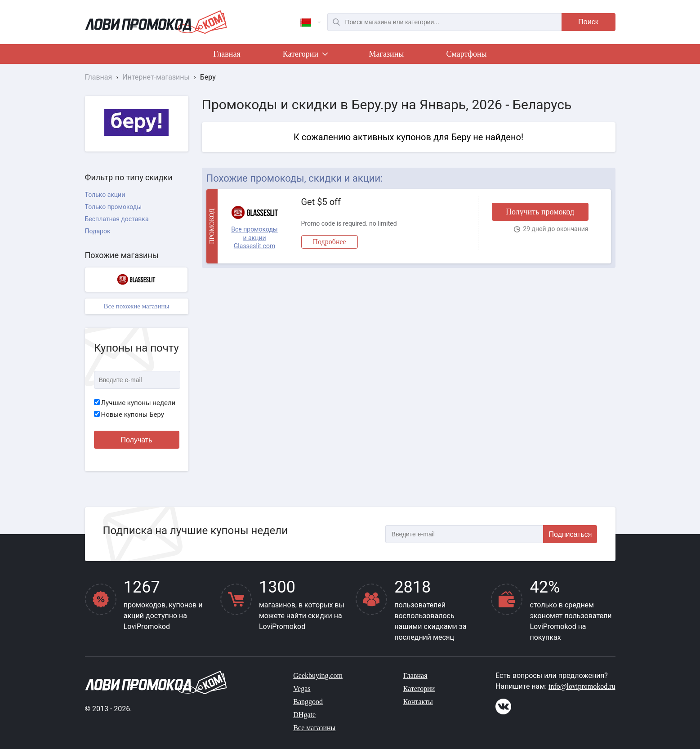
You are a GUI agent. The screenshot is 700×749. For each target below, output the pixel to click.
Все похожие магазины (136, 306)
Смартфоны (466, 54)
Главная (227, 54)
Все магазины (314, 728)
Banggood (308, 702)
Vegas (302, 689)
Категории (305, 56)
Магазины (387, 54)
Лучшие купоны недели (135, 403)
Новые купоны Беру (129, 415)
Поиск (588, 22)
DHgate (304, 715)
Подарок (98, 231)
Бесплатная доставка (117, 219)
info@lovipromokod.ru (582, 686)
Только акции (105, 195)
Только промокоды (114, 207)
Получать (137, 440)
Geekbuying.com (318, 675)
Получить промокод (540, 212)
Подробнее (330, 242)
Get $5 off (321, 202)
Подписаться (571, 534)
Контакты (418, 702)
